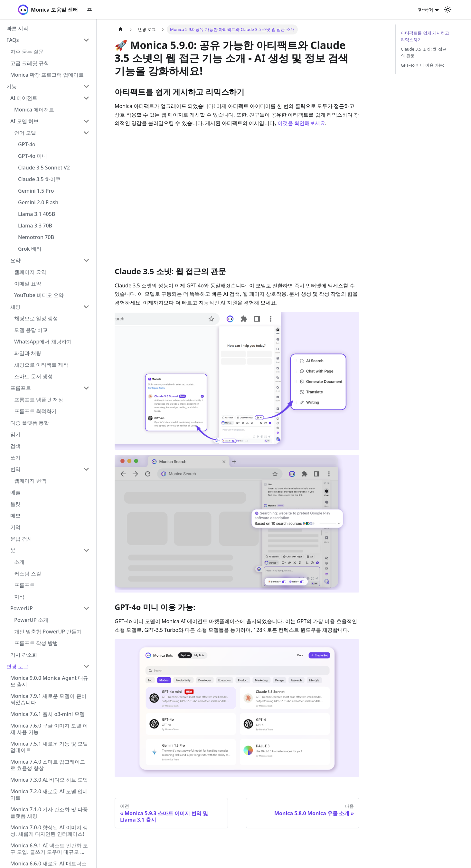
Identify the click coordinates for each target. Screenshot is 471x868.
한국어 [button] (426, 10)
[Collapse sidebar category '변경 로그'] (86, 666)
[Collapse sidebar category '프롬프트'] (86, 388)
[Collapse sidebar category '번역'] (86, 469)
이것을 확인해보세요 (301, 123)
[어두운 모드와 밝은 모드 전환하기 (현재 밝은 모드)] (448, 10)
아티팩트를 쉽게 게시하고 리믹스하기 (425, 36)
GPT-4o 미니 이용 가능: (422, 65)
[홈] (121, 29)
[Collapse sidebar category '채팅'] (86, 307)
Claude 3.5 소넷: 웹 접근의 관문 (424, 52)
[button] (48, 40)
